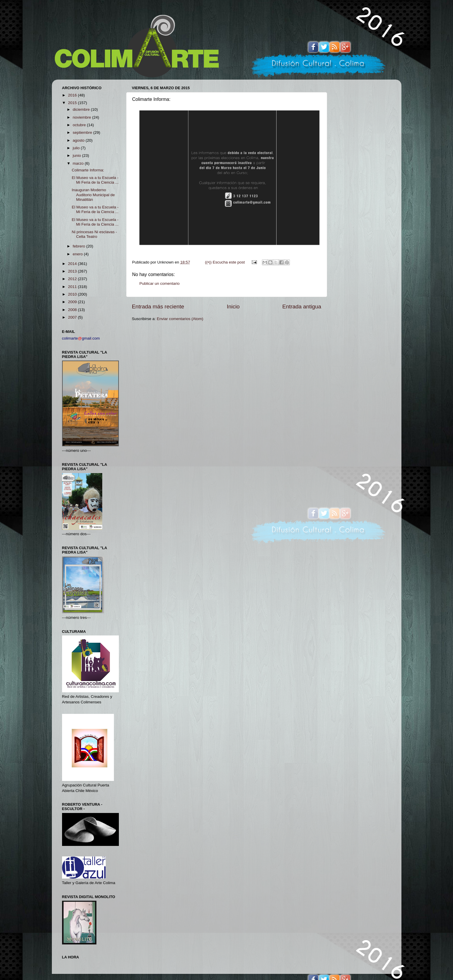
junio (77, 156)
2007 (73, 317)
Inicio (233, 307)
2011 (73, 287)
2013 (73, 271)
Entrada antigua (302, 307)
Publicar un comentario (160, 283)
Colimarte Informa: (88, 170)
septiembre (83, 132)
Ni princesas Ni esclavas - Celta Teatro (94, 234)
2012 (73, 279)
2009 (73, 302)
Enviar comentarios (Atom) (180, 319)
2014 (73, 264)
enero (78, 254)
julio (77, 148)
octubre (80, 125)
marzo (79, 163)
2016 (73, 95)
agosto (79, 140)
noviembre (83, 117)
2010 (73, 294)
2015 (73, 103)
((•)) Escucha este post (225, 262)
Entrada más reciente (158, 307)
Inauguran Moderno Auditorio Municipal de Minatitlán (93, 195)
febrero (80, 246)
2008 (73, 310)
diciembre (82, 109)
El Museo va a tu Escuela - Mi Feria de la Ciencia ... (95, 180)
